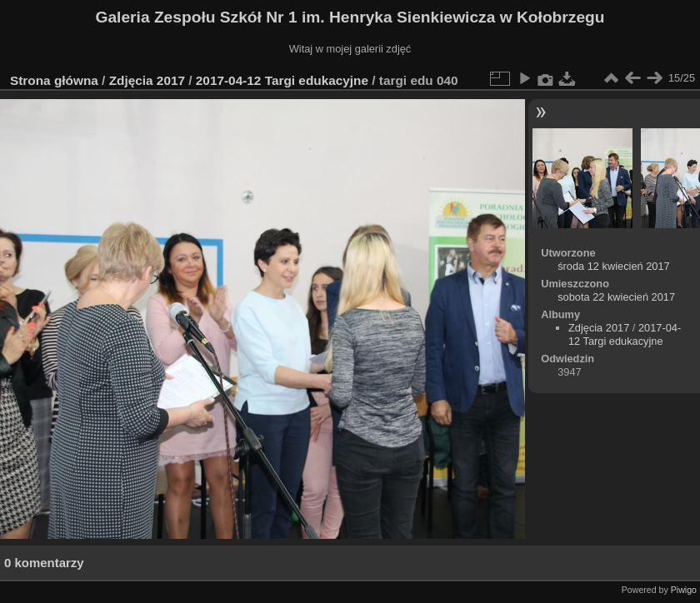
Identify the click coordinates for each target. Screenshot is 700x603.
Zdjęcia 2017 (147, 80)
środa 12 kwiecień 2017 (613, 266)
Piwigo (684, 590)
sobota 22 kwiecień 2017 (616, 297)
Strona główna (54, 80)
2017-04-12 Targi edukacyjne (282, 80)
